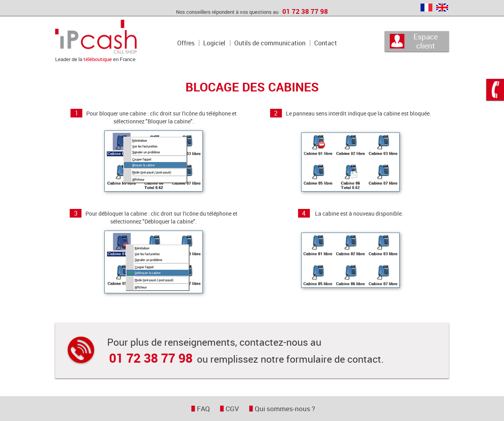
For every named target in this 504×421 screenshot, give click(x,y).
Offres (186, 43)
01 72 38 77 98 (305, 11)
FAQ (203, 409)
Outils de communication (270, 43)
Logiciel (214, 43)
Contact (326, 43)
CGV (232, 409)
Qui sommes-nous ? (285, 409)
